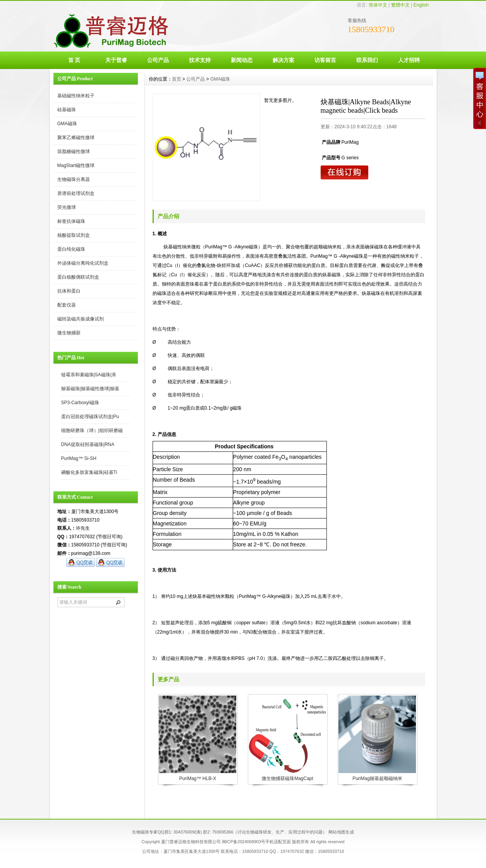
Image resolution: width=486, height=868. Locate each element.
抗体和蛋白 (69, 291)
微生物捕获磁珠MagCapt (288, 778)
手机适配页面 (278, 842)
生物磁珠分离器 (74, 179)
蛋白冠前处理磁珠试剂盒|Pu (90, 417)
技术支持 (200, 60)
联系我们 (367, 60)
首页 (177, 79)
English (421, 5)
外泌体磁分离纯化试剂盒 (83, 263)
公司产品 (158, 60)
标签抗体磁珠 (71, 221)
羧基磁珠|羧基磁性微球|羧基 (90, 389)
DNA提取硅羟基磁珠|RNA (88, 444)
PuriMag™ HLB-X (198, 778)
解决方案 (283, 60)
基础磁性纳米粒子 (76, 96)
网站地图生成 (341, 832)
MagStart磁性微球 (76, 165)
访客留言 (325, 60)
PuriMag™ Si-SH (79, 458)
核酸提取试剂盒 (74, 235)
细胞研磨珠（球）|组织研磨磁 (92, 431)
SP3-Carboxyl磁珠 (80, 403)
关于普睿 (116, 60)
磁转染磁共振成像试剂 (81, 319)
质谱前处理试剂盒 (76, 193)
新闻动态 (242, 60)
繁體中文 (400, 5)
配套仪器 (67, 305)
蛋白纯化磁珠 (71, 249)
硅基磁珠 (67, 110)
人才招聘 (409, 60)
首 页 (74, 60)
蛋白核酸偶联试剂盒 (78, 277)
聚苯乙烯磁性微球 (76, 138)
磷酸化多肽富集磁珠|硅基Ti (89, 472)
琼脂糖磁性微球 (74, 152)
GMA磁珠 (67, 124)
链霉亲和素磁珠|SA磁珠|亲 (89, 375)
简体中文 (378, 5)
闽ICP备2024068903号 (244, 842)
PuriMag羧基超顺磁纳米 (377, 778)
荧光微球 (67, 207)
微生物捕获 (69, 333)
